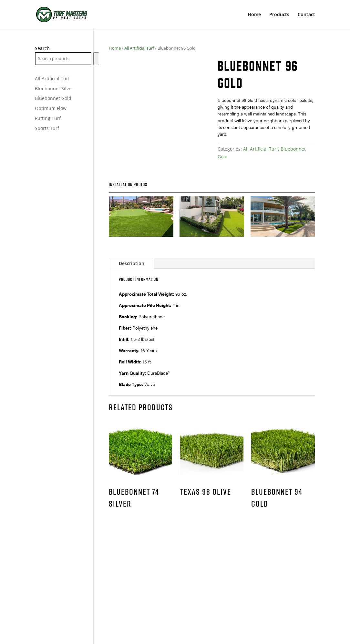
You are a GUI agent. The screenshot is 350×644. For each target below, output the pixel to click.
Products (279, 15)
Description (132, 263)
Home (254, 15)
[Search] (96, 59)
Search (42, 48)
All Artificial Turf (139, 48)
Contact (306, 15)
